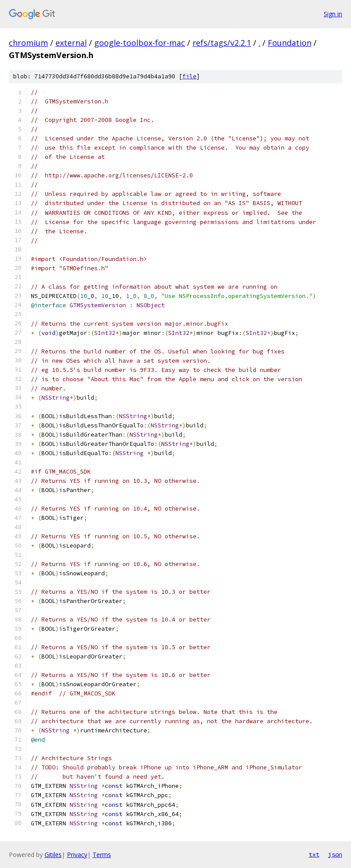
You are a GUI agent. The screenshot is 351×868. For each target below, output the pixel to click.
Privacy (77, 855)
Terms (102, 855)
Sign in (333, 14)
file (189, 76)
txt (314, 854)
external (71, 43)
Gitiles (53, 855)
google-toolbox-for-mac (140, 43)
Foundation (290, 43)
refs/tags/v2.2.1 (222, 43)
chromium (28, 43)
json (335, 854)
